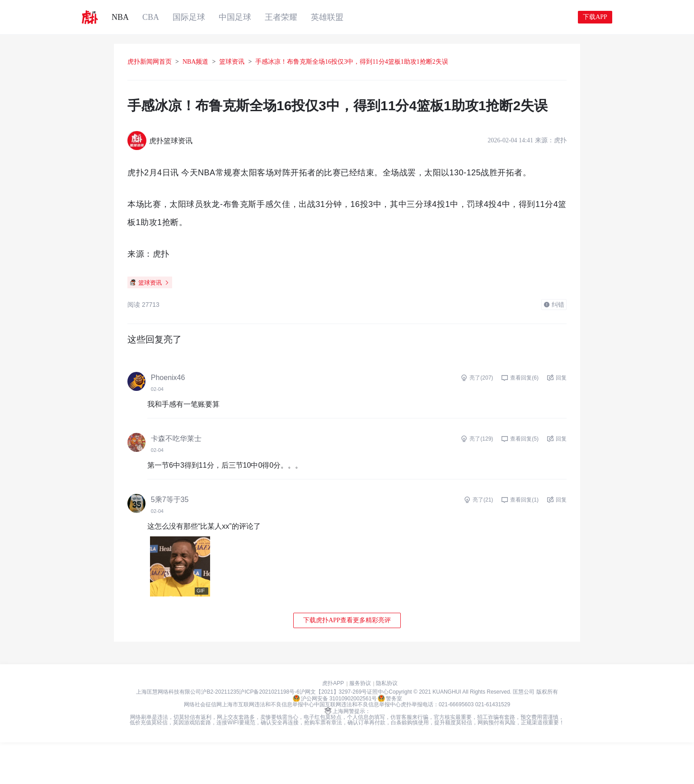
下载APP (595, 17)
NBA (120, 17)
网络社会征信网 (203, 746)
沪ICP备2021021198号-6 (269, 733)
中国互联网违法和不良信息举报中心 (357, 746)
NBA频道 (227, 62)
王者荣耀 (281, 17)
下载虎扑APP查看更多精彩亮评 (347, 662)
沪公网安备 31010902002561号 (335, 740)
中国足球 (235, 17)
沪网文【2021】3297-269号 (333, 733)
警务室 (390, 740)
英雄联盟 (327, 17)
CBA (151, 17)
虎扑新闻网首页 (181, 62)
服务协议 (360, 725)
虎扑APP (333, 725)
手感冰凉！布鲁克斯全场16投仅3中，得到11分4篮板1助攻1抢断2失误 (383, 62)
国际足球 (189, 17)
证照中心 (378, 733)
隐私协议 (387, 725)
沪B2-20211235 (220, 733)
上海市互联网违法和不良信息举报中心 (268, 746)
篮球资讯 (263, 62)
